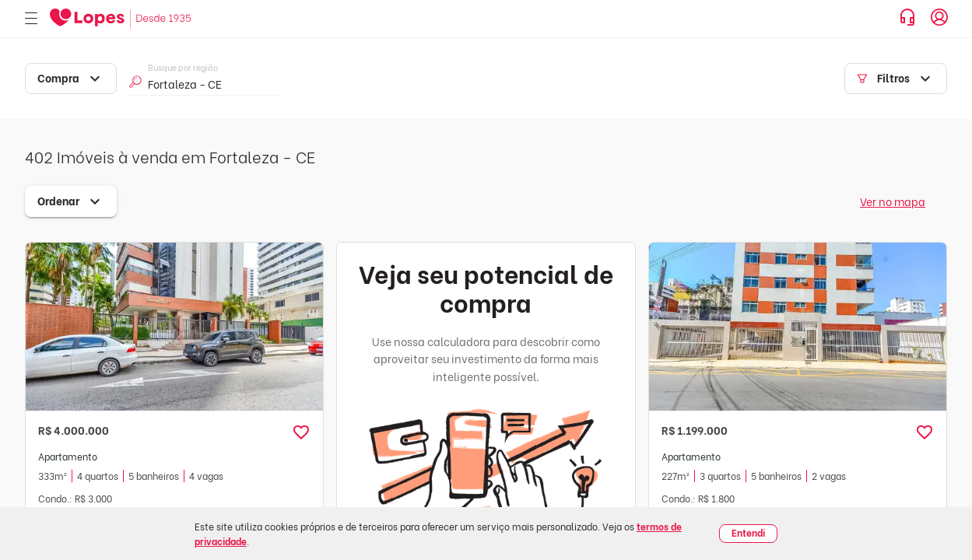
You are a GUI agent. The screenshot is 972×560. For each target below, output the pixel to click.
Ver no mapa (893, 201)
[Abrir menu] (31, 19)
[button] (301, 432)
